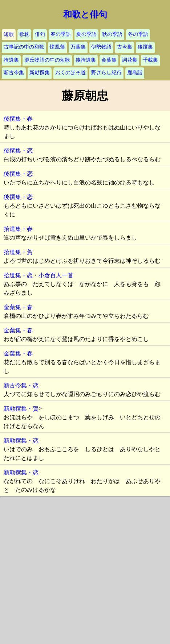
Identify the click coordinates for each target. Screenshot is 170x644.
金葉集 (109, 60)
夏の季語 (86, 34)
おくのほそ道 (70, 73)
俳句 (40, 34)
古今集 (125, 47)
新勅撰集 (40, 73)
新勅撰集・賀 (21, 409)
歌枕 (24, 34)
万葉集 (78, 47)
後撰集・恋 (18, 151)
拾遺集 (11, 60)
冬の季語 (138, 34)
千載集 (150, 60)
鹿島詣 (135, 73)
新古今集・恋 (21, 385)
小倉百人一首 (56, 275)
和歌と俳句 (85, 14)
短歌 (9, 34)
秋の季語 (112, 34)
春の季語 (61, 34)
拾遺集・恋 (18, 275)
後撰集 (145, 47)
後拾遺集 (86, 60)
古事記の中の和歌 (24, 47)
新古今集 (14, 73)
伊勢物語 (101, 47)
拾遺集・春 (18, 229)
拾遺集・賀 (18, 252)
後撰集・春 (18, 119)
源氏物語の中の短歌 (47, 60)
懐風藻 (57, 47)
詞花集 (130, 60)
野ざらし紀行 (106, 73)
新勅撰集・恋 (21, 441)
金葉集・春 (18, 307)
